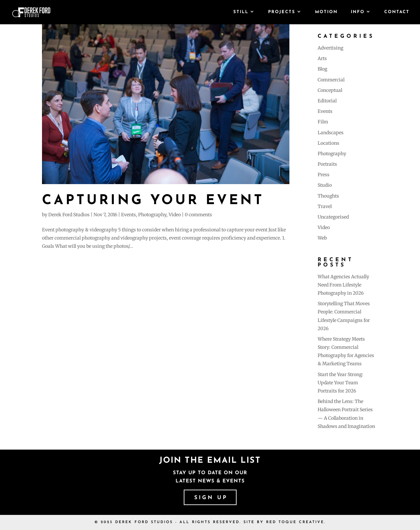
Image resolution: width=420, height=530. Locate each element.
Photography (152, 215)
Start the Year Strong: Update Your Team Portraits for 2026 (340, 383)
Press (324, 175)
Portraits (327, 164)
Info (358, 12)
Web (322, 238)
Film (323, 122)
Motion (326, 12)
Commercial (331, 80)
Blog (322, 69)
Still (241, 12)
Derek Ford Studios (69, 215)
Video (175, 215)
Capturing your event (153, 201)
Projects (282, 12)
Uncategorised (333, 217)
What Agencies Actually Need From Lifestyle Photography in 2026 (343, 285)
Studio (325, 185)
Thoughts (328, 196)
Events (128, 215)
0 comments (198, 215)
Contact (397, 12)
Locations (328, 143)
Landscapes (331, 133)
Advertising (330, 48)
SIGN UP (211, 498)
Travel (325, 206)
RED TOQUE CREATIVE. (296, 522)
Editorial (327, 101)
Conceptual (330, 90)
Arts (322, 58)
